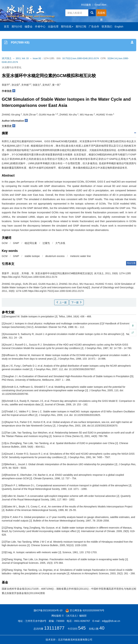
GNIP (16, 243)
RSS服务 (86, 5)
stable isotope (32, 256)
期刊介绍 (17, 26)
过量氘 (46, 243)
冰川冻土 (7, 58)
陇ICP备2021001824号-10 (48, 610)
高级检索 (101, 14)
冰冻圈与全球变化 (12, 67)
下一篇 (77, 302)
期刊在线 (67, 26)
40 (102, 628)
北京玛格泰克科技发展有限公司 (75, 640)
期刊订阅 (81, 26)
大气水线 (60, 243)
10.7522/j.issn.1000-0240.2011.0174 (80, 58)
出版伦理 (53, 26)
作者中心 (40, 26)
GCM (5, 243)
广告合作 (94, 26)
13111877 (54, 628)
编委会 (29, 26)
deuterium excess (55, 256)
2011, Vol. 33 (22, 58)
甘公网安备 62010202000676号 (85, 610)
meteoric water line (80, 256)
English (119, 26)
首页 (6, 26)
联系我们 (107, 26)
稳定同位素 (31, 243)
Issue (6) (37, 58)
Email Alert (101, 5)
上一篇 (61, 302)
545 (82, 628)
